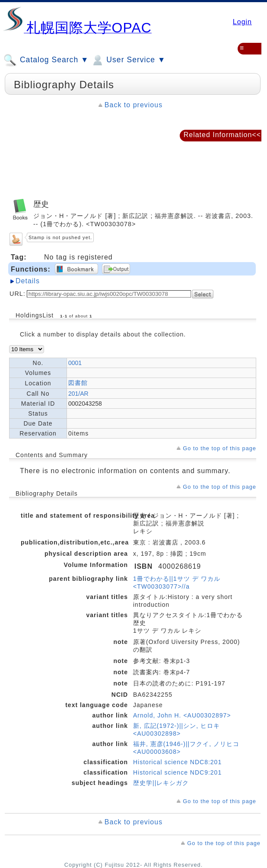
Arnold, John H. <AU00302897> (182, 715)
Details (28, 281)
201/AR (78, 394)
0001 (75, 363)
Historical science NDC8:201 (177, 762)
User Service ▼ (128, 60)
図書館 (78, 383)
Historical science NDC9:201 (177, 772)
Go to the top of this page (219, 448)
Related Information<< (222, 135)
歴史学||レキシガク (161, 783)
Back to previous (133, 105)
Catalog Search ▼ (46, 60)
